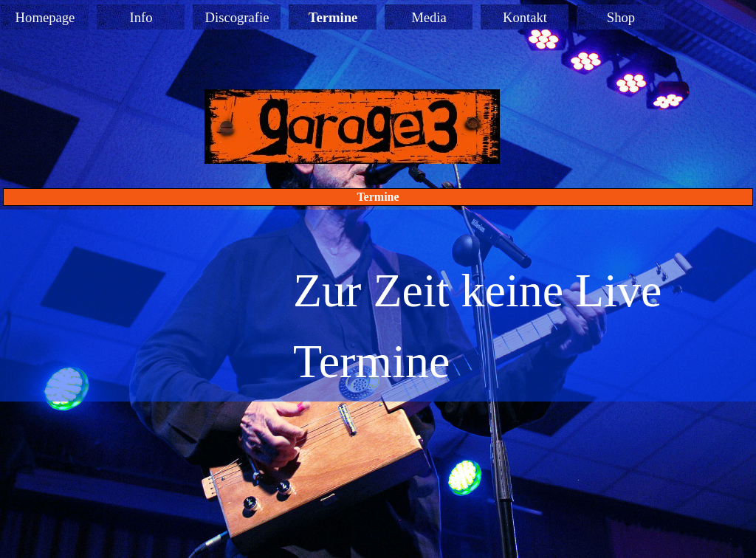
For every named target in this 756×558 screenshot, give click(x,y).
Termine (333, 17)
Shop (621, 17)
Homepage (45, 17)
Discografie (237, 17)
